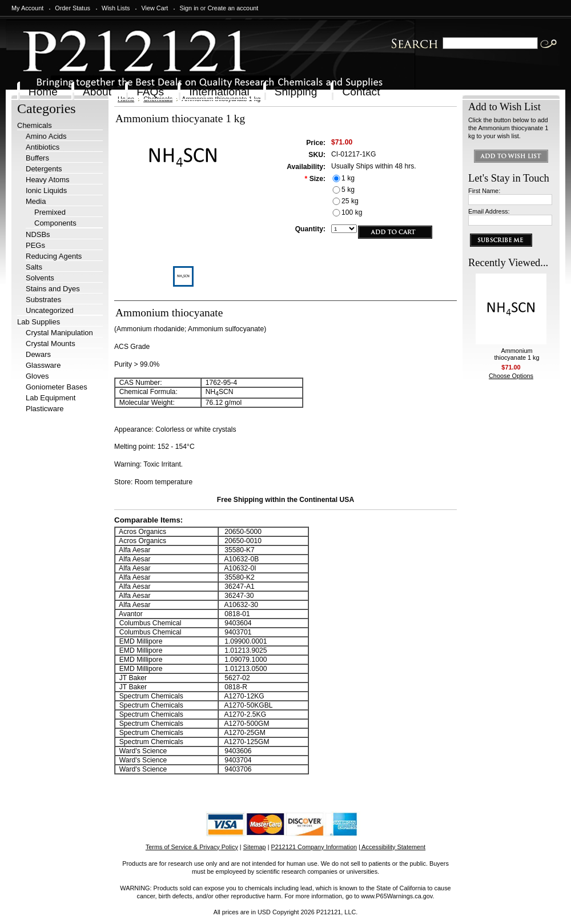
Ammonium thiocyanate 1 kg (516, 354)
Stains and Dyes (53, 289)
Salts (34, 267)
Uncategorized (50, 310)
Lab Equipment (51, 398)
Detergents (44, 169)
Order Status (73, 8)
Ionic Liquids (46, 190)
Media (36, 201)
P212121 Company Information (314, 847)
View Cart (154, 8)
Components (55, 223)
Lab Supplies (39, 322)
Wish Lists (116, 8)
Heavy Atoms (48, 180)
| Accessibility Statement (392, 847)
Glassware (43, 365)
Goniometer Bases (57, 387)
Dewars (38, 354)
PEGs (35, 245)
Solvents (40, 278)
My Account (27, 8)
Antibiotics (43, 147)
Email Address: (489, 211)
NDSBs (38, 234)
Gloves (37, 376)
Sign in (189, 8)
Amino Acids (46, 136)
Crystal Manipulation (59, 333)
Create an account (233, 8)
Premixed (50, 212)
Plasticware (45, 409)
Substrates (43, 300)
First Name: (484, 191)
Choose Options (511, 376)
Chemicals (35, 125)
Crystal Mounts (51, 344)
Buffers (37, 158)
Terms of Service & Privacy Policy (192, 847)
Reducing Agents (54, 256)
